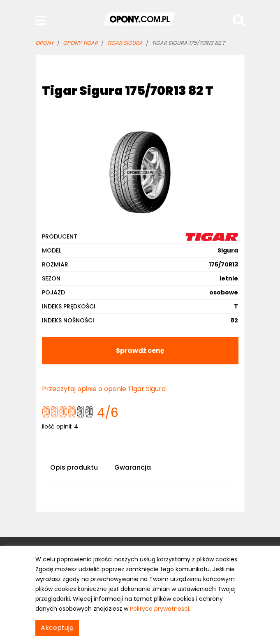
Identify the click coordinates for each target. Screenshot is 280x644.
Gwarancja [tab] (133, 467)
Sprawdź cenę (140, 351)
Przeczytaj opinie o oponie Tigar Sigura (104, 389)
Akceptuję (57, 628)
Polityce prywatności (160, 609)
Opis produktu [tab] (74, 467)
